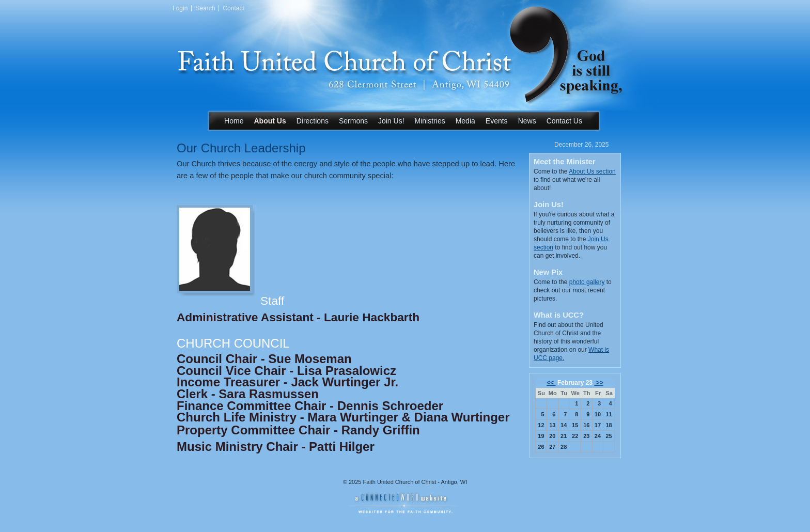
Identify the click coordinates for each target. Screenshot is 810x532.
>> (598, 383)
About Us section (592, 171)
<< (551, 383)
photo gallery (587, 282)
